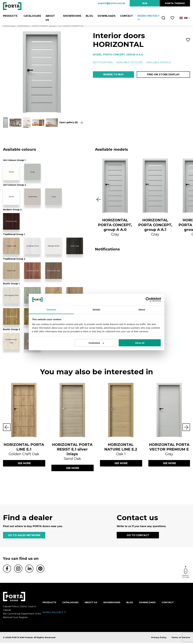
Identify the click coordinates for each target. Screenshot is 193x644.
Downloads (105, 16)
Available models (159, 62)
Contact (125, 16)
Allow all (140, 343)
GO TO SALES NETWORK (24, 536)
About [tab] (142, 309)
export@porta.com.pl (112, 3)
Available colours (130, 62)
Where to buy (113, 75)
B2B (145, 3)
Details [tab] (96, 309)
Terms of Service (181, 639)
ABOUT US (91, 604)
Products (10, 16)
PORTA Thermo (175, 3)
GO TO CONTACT (138, 536)
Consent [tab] (51, 309)
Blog (88, 16)
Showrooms (71, 16)
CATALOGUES (31, 16)
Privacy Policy (159, 639)
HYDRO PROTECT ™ (54, 613)
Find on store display (163, 75)
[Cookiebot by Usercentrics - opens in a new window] (148, 300)
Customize (96, 343)
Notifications (103, 62)
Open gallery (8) (70, 122)
